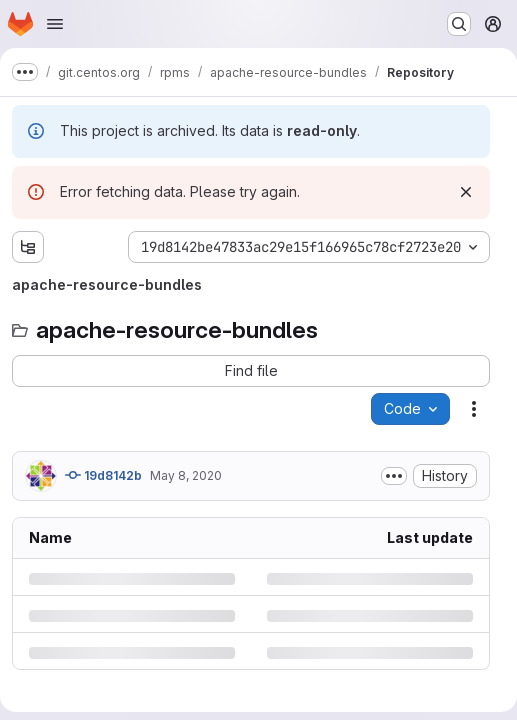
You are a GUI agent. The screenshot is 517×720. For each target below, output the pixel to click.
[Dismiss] (466, 192)
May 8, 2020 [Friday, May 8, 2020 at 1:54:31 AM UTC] (186, 475)
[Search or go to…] (459, 24)
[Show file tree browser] (28, 247)
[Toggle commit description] (394, 476)
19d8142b (103, 475)
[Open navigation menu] (55, 24)
